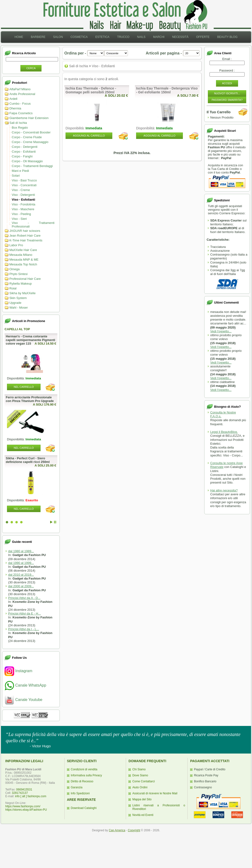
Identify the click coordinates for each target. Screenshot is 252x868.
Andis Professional (22, 94)
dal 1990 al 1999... (21, 563)
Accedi (227, 83)
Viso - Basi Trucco (24, 180)
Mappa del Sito (142, 799)
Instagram (18, 671)
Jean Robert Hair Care (25, 236)
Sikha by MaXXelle (22, 293)
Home (19, 37)
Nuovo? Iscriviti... (227, 93)
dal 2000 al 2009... (21, 586)
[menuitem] (19, 37)
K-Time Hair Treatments (26, 240)
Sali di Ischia (18, 123)
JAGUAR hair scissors (25, 231)
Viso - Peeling (21, 214)
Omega (15, 269)
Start (51, 522)
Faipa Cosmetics (21, 113)
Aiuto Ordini (140, 787)
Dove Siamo (140, 775)
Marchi (159, 37)
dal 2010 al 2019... (21, 575)
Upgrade (15, 303)
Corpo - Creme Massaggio (30, 142)
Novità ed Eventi (143, 815)
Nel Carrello (24, 387)
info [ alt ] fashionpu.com (31, 796)
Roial (13, 288)
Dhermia (15, 108)
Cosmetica (79, 37)
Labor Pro (16, 245)
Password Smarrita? (227, 100)
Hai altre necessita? (224, 490)
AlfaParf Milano (20, 89)
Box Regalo (20, 128)
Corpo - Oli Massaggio (27, 161)
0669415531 (24, 790)
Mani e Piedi (20, 171)
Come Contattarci (143, 781)
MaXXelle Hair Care (23, 250)
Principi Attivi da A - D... (24, 598)
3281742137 (20, 793)
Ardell (13, 99)
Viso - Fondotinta (24, 204)
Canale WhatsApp (25, 685)
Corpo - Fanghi (22, 156)
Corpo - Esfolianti (24, 152)
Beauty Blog (227, 37)
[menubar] (126, 37)
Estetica (102, 37)
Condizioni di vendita (84, 769)
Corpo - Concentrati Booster (31, 132)
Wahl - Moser (19, 308)
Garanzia (77, 787)
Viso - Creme (21, 190)
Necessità (180, 37)
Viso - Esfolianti (23, 200)
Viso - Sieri (19, 219)
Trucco (123, 37)
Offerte (203, 37)
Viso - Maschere (23, 209)
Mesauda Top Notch (23, 264)
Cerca (31, 68)
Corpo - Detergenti (25, 147)
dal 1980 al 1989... (21, 551)
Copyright (134, 830)
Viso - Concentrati (24, 185)
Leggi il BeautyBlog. (224, 432)
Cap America (117, 830)
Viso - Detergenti (23, 195)
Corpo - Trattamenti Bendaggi (32, 166)
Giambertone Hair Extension (29, 118)
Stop (55, 522)
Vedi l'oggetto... (221, 331)
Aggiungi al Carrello (89, 136)
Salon (58, 37)
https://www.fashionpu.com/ (23, 806)
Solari (16, 176)
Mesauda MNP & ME (24, 260)
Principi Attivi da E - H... (24, 614)
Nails (141, 37)
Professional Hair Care (25, 279)
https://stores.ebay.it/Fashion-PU (26, 810)
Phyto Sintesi (18, 274)
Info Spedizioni (80, 793)
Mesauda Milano (21, 255)
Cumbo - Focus (20, 104)
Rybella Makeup (21, 284)
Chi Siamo (139, 769)
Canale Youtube (23, 700)
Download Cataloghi (84, 808)
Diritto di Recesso (82, 781)
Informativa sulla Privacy (86, 775)
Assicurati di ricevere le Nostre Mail (155, 793)
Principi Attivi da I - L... (24, 629)
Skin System (18, 298)
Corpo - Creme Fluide (27, 137)
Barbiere (38, 37)
